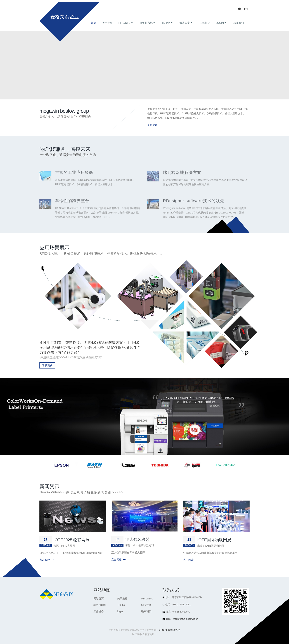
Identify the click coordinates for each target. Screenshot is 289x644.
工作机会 (205, 27)
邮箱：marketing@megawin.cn (182, 619)
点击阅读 (47, 560)
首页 (93, 27)
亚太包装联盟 (137, 539)
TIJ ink (166, 27)
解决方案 (185, 27)
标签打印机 (146, 27)
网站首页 (99, 599)
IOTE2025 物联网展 (72, 540)
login (220, 27)
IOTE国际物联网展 (214, 540)
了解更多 (154, 125)
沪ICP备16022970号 (170, 630)
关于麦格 (107, 27)
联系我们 (239, 27)
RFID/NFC (124, 27)
